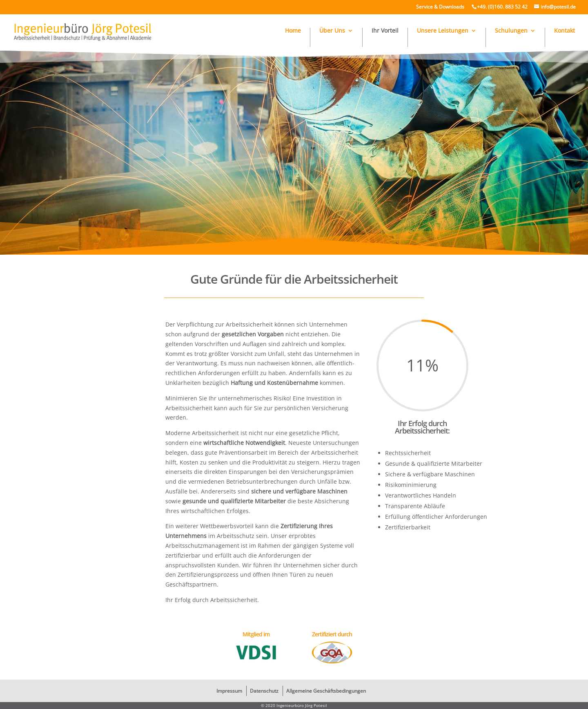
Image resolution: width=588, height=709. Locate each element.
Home (293, 31)
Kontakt (565, 31)
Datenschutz (264, 691)
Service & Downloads (440, 7)
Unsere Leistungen (443, 31)
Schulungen (511, 31)
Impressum (229, 691)
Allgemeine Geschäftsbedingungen (326, 691)
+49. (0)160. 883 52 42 (502, 7)
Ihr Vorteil (385, 31)
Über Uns (332, 31)
